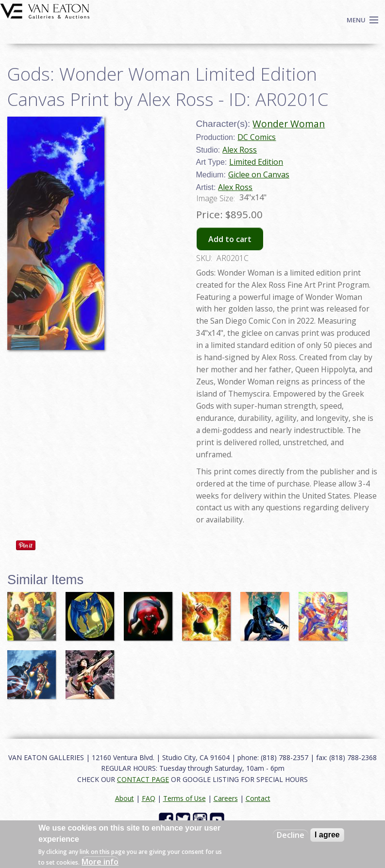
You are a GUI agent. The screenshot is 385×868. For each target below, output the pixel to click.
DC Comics (257, 137)
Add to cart (230, 239)
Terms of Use (184, 798)
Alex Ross (240, 150)
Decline (291, 835)
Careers (226, 798)
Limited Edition (256, 162)
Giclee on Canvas (259, 174)
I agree (327, 835)
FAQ (149, 798)
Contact (258, 798)
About (125, 798)
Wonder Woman (289, 124)
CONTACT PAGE (143, 779)
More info (100, 862)
